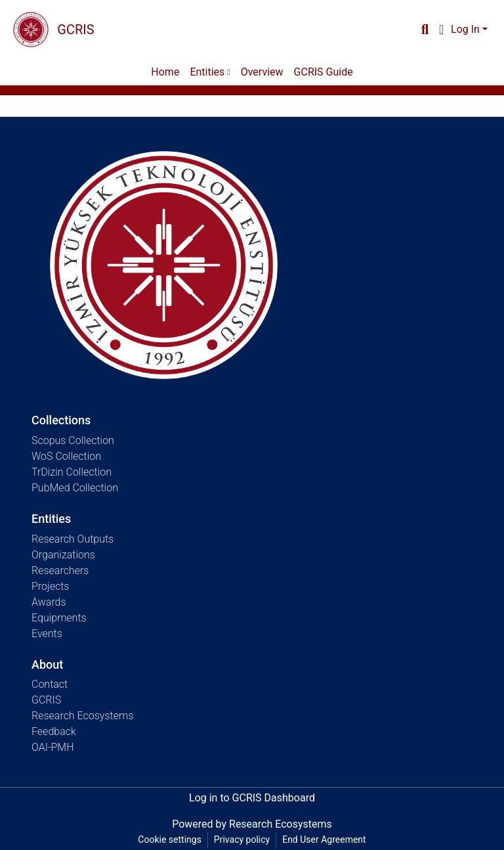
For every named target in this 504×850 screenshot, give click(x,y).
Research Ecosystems (82, 716)
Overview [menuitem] (262, 72)
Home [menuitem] (165, 72)
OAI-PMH (53, 747)
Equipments (59, 618)
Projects (50, 586)
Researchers (60, 570)
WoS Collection (66, 456)
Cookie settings (170, 839)
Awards (49, 602)
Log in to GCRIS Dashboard (252, 798)
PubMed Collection (75, 488)
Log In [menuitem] (465, 29)
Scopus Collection (73, 440)
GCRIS (46, 700)
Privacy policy (242, 839)
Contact (50, 684)
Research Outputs (73, 539)
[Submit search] (425, 30)
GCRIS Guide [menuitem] (324, 72)
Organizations (63, 555)
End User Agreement (324, 839)
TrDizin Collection (72, 472)
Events (47, 634)
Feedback (54, 731)
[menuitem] (441, 30)
